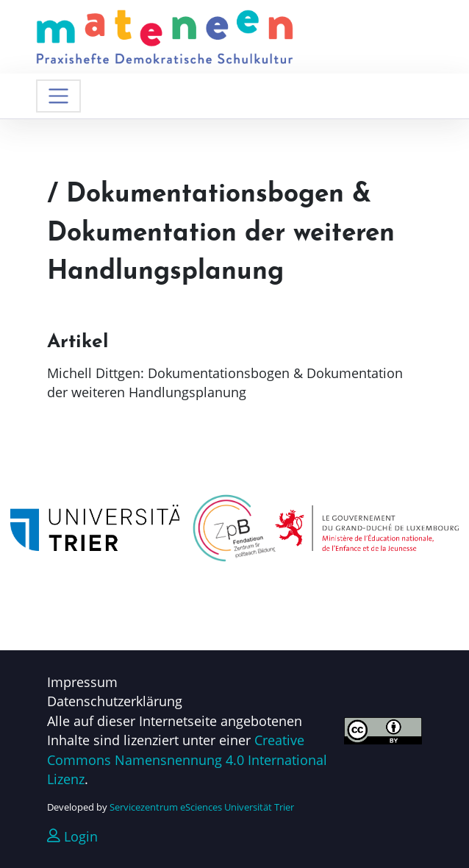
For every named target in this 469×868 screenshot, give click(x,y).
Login (72, 836)
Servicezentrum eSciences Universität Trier (202, 807)
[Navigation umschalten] (58, 96)
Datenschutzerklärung (115, 701)
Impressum (82, 682)
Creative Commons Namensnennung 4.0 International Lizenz (187, 759)
